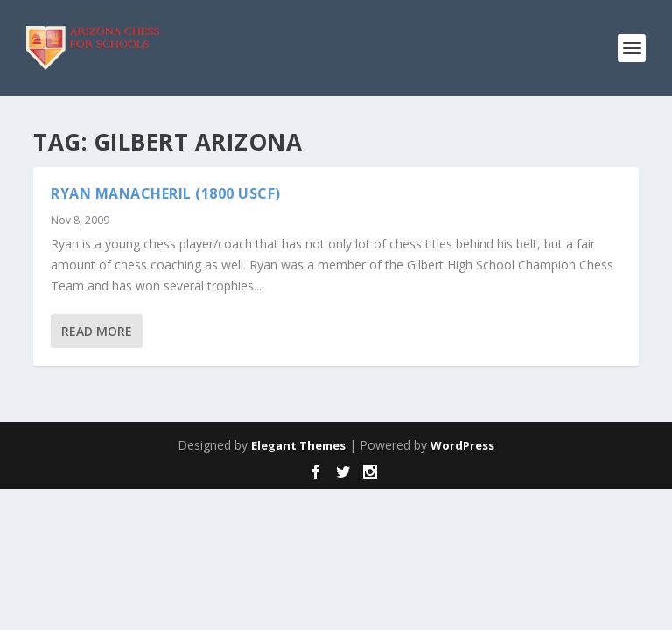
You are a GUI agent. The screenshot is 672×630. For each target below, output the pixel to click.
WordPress (462, 445)
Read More (97, 331)
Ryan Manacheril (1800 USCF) (166, 193)
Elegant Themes (298, 445)
